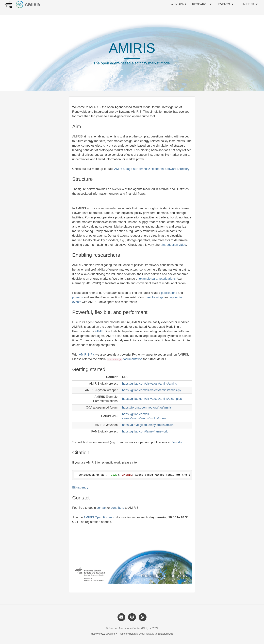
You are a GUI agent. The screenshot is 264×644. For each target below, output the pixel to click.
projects (78, 297)
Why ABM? (179, 8)
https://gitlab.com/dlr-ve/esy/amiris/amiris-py (152, 390)
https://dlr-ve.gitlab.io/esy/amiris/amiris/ (148, 425)
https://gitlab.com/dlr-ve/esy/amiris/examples (152, 399)
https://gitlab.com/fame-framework (145, 431)
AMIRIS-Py (86, 355)
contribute (117, 508)
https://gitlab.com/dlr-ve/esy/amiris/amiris (149, 384)
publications (169, 293)
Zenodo (177, 442)
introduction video (174, 245)
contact (102, 508)
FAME (99, 331)
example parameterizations (157, 279)
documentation (133, 359)
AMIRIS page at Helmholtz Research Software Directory (152, 169)
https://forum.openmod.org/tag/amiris (147, 408)
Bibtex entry (80, 487)
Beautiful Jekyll (137, 634)
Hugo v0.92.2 (98, 634)
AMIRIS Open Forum (98, 517)
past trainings (154, 297)
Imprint (249, 8)
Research (200, 8)
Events (224, 8)
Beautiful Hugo (165, 634)
